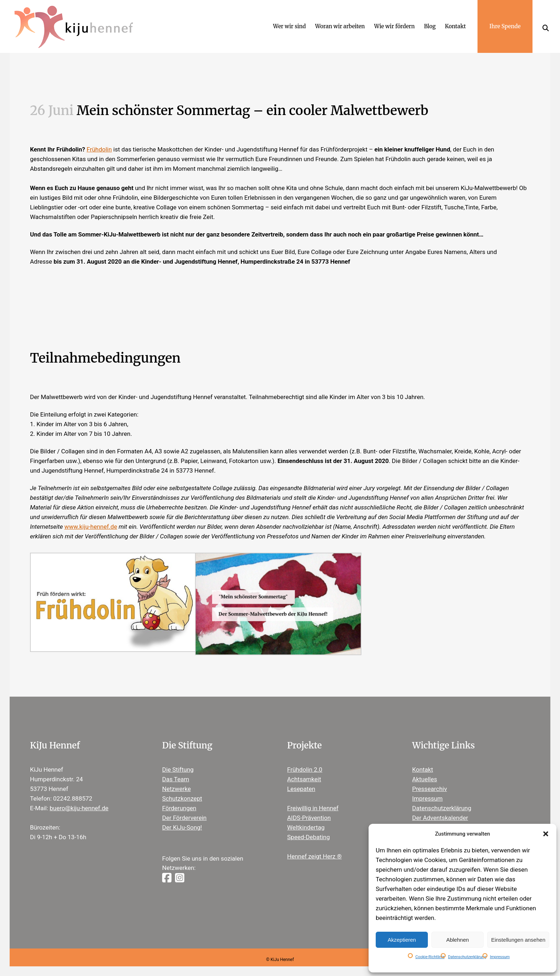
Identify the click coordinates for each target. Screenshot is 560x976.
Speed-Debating (309, 829)
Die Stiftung (178, 761)
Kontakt (423, 761)
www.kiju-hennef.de (91, 519)
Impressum (500, 957)
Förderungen (179, 800)
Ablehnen (457, 940)
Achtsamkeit (304, 771)
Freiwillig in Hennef (313, 800)
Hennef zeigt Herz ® (314, 848)
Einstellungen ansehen (518, 940)
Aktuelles (425, 771)
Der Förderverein (184, 810)
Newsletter (427, 819)
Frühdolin (99, 141)
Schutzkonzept (182, 790)
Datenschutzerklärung (467, 957)
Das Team (176, 771)
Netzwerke (176, 781)
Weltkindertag (306, 819)
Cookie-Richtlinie (430, 957)
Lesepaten (301, 781)
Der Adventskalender (440, 810)
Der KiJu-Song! (182, 819)
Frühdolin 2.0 (305, 761)
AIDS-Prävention (309, 810)
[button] (546, 834)
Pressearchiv (429, 781)
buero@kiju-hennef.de (79, 800)
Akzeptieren (402, 940)
